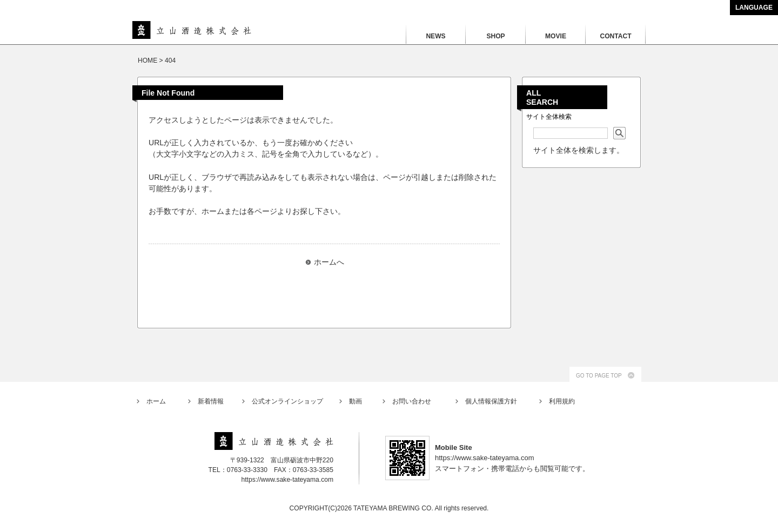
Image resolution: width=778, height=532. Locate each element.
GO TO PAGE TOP (599, 376)
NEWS (435, 36)
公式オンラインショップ (287, 401)
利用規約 (562, 401)
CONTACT (615, 36)
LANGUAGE (754, 8)
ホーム (156, 401)
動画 (356, 401)
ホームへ (329, 262)
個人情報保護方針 (491, 401)
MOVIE (556, 36)
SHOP (495, 36)
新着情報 (211, 401)
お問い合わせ (412, 401)
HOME (147, 60)
